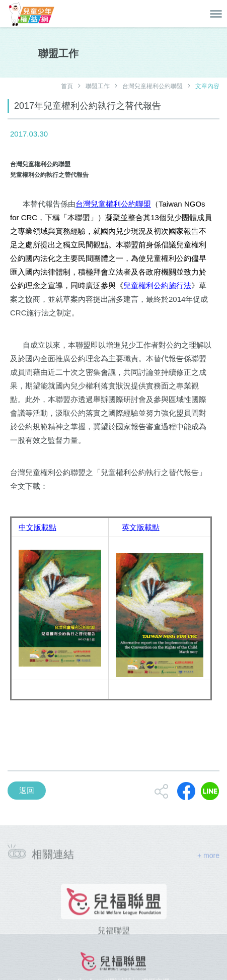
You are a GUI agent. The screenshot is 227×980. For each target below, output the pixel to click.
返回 (27, 790)
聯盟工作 (98, 86)
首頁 (67, 86)
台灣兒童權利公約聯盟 (153, 86)
